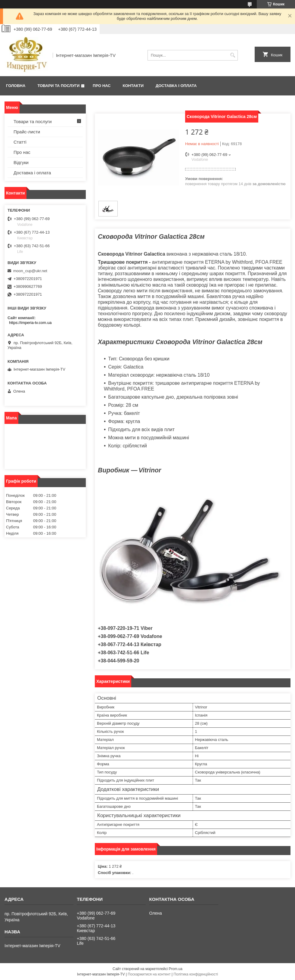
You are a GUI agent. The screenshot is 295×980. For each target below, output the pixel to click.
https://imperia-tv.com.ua (30, 323)
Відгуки (21, 162)
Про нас (102, 86)
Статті (20, 142)
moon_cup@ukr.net (30, 271)
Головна (16, 86)
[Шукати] (233, 55)
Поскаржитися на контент (149, 974)
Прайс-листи (27, 132)
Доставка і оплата (176, 86)
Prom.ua (176, 969)
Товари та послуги (58, 86)
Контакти (133, 86)
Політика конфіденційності (196, 974)
